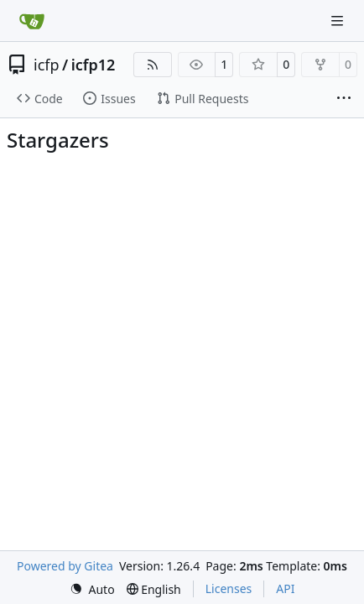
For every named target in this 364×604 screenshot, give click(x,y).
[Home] (32, 21)
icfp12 (94, 65)
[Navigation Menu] (339, 21)
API (285, 588)
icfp (47, 65)
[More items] (344, 99)
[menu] (92, 589)
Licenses (229, 588)
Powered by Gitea (65, 566)
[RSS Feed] (153, 65)
